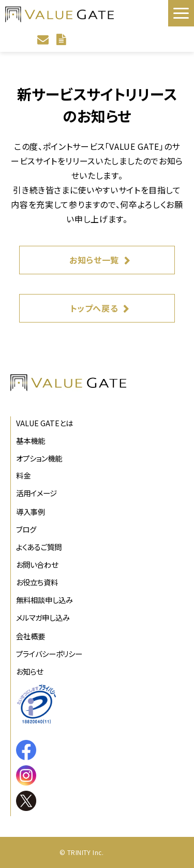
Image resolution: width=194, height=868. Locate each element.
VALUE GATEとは (44, 423)
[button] (181, 13)
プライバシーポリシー (49, 654)
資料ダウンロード (63, 39)
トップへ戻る (94, 308)
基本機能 (31, 440)
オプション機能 (39, 458)
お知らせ (29, 671)
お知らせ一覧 (94, 260)
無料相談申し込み (44, 600)
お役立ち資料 (37, 582)
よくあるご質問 (39, 547)
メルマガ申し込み (43, 617)
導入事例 (31, 512)
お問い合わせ (44, 39)
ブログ (26, 529)
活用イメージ (36, 493)
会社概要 (31, 636)
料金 (23, 475)
